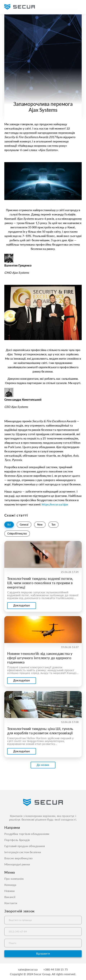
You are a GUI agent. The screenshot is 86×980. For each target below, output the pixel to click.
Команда (10, 885)
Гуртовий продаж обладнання (25, 846)
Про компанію (14, 879)
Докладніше (22, 605)
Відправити (43, 954)
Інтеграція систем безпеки (23, 852)
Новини (9, 891)
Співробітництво (17, 533)
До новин (43, 765)
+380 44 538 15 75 (56, 969)
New (40, 525)
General (24, 525)
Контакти (11, 903)
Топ (53, 525)
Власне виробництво (18, 858)
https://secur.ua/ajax (55, 504)
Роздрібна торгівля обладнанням (27, 834)
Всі (9, 525)
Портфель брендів (17, 840)
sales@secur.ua (28, 969)
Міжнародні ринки (17, 864)
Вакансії (10, 897)
